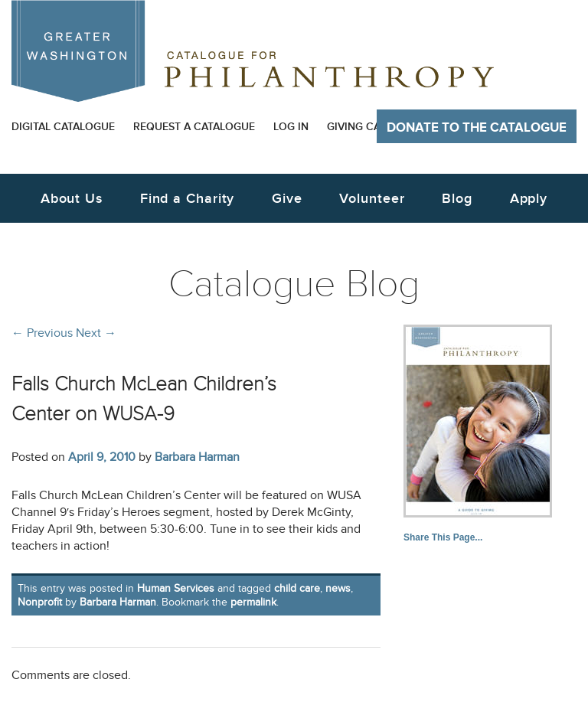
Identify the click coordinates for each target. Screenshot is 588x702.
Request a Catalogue (194, 127)
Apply (529, 199)
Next (96, 333)
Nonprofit (40, 602)
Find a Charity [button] (188, 199)
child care (297, 588)
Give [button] (287, 199)
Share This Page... (443, 537)
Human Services (176, 588)
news (338, 588)
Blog (457, 199)
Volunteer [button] (372, 199)
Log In (291, 127)
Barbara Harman (197, 457)
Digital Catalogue (63, 127)
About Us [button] (72, 199)
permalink (253, 602)
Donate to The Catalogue (477, 128)
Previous (42, 333)
